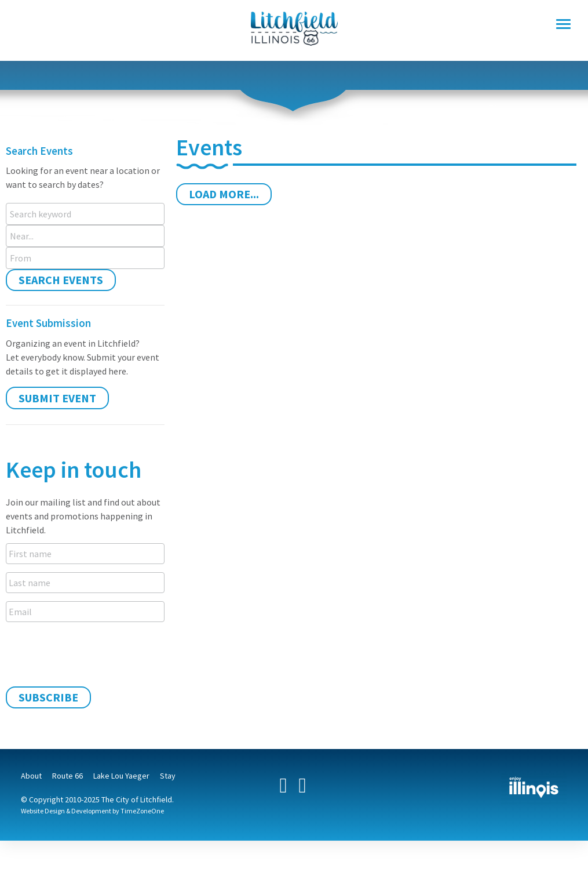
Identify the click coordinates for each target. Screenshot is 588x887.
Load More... (224, 194)
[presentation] (94, 653)
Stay (168, 776)
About (31, 776)
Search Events (61, 280)
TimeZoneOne (142, 811)
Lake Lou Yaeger (121, 776)
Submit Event (57, 398)
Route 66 (67, 776)
